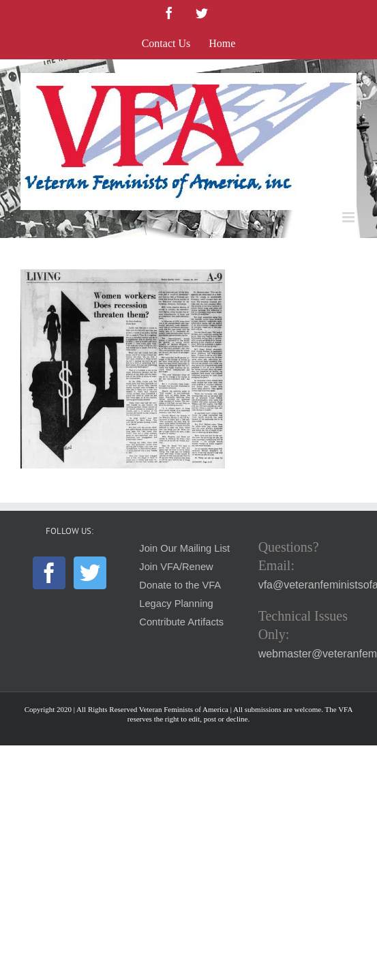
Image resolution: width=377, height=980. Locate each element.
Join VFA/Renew (176, 567)
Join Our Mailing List (184, 548)
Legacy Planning (176, 604)
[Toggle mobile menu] (349, 217)
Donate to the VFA (180, 585)
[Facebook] (49, 573)
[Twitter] (90, 573)
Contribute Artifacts (181, 622)
